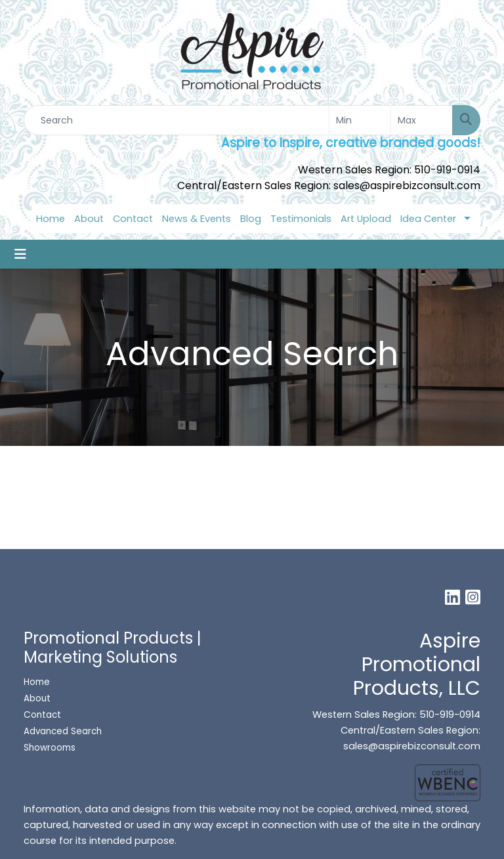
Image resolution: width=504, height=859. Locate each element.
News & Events (197, 219)
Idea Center (428, 219)
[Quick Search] (177, 120)
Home (51, 219)
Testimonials (301, 219)
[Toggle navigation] (20, 254)
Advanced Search (63, 731)
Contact (133, 219)
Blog (251, 219)
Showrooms (51, 748)
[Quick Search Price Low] (360, 120)
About (89, 219)
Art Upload (366, 219)
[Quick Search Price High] (422, 120)
